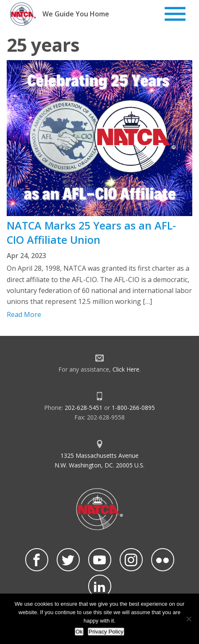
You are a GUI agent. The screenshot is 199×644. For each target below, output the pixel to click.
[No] (189, 619)
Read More (24, 314)
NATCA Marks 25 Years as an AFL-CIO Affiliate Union (91, 232)
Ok (79, 632)
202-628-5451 (84, 408)
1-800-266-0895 (133, 408)
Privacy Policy (106, 632)
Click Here (126, 369)
